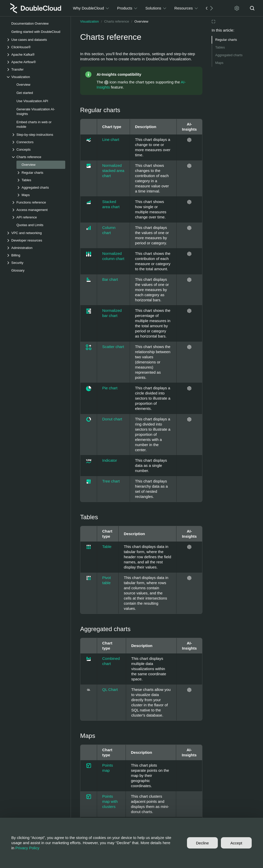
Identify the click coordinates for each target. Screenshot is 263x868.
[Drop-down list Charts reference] (38, 157)
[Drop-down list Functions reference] (38, 202)
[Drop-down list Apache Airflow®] (36, 62)
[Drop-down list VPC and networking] (36, 233)
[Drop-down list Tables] (41, 180)
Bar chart (110, 279)
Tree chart (111, 481)
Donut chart (112, 419)
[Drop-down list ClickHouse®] (36, 47)
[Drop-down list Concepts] (38, 150)
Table (107, 547)
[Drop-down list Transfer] (36, 69)
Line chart (111, 139)
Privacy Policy (27, 848)
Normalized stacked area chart (113, 171)
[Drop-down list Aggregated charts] (41, 187)
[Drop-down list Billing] (36, 255)
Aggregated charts (229, 55)
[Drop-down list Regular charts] (41, 173)
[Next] (210, 8)
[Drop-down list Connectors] (38, 142)
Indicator (110, 460)
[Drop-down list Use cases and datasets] (36, 40)
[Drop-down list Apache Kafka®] (36, 55)
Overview (141, 21)
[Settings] (237, 8)
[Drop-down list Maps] (41, 195)
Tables (220, 47)
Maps (219, 63)
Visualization (90, 21)
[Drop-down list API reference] (38, 217)
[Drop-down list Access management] (38, 210)
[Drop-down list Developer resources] (36, 240)
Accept (236, 843)
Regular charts (226, 40)
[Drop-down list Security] (36, 263)
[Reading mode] (213, 22)
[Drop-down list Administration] (36, 248)
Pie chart (110, 388)
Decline (202, 843)
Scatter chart (113, 347)
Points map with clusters (110, 801)
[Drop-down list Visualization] (36, 77)
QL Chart (110, 689)
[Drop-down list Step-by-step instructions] (38, 135)
